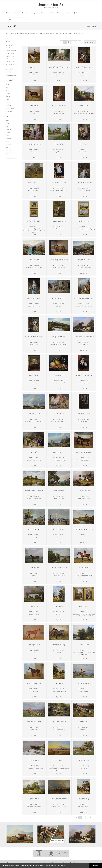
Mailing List (85, 863)
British (8, 84)
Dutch (8, 90)
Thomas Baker (10, 61)
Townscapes (9, 151)
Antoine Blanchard (11, 75)
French (8, 93)
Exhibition (51, 13)
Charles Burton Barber (10, 65)
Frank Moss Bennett (11, 72)
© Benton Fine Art (12, 863)
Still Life (8, 148)
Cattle (8, 124)
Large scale (9, 157)
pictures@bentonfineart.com (72, 863)
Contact (69, 13)
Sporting (8, 145)
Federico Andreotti (11, 50)
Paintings (25, 13)
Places (8, 136)
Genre (8, 127)
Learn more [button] (61, 865)
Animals (8, 121)
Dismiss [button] (95, 866)
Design (92, 863)
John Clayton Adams (9, 46)
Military (8, 133)
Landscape (9, 130)
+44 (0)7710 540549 (55, 863)
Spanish (8, 102)
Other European (10, 108)
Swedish (8, 105)
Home (8, 13)
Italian (8, 99)
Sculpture (35, 13)
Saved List (60, 13)
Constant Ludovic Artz (11, 57)
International (9, 111)
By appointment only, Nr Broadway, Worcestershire (32, 863)
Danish (8, 87)
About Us (16, 13)
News (43, 13)
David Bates (9, 69)
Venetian (8, 154)
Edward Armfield (11, 53)
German (8, 96)
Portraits (8, 139)
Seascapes (9, 142)
